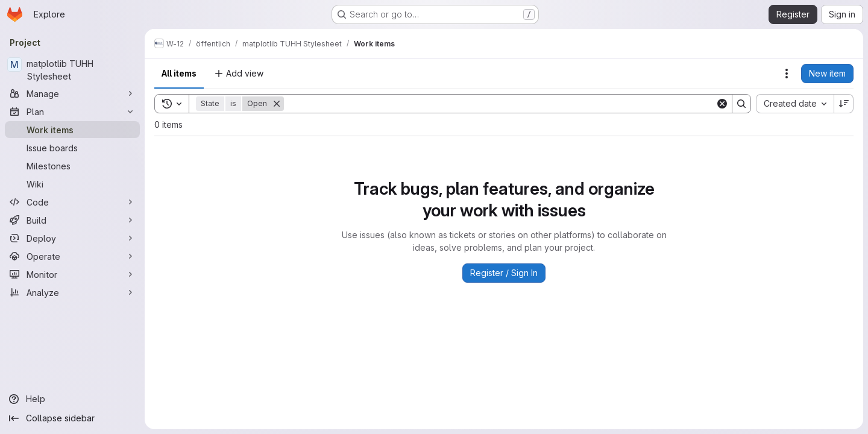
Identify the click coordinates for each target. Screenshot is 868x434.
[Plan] (72, 112)
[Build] (72, 220)
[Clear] (722, 104)
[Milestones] (72, 166)
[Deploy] (72, 238)
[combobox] (795, 104)
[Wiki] (72, 184)
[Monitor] (72, 274)
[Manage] (72, 93)
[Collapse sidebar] (72, 418)
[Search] (500, 104)
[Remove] (277, 104)
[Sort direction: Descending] (844, 104)
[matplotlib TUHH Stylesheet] (72, 70)
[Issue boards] (72, 148)
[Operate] (72, 256)
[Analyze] (72, 292)
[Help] (72, 399)
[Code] (72, 202)
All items (179, 73)
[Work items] (72, 130)
